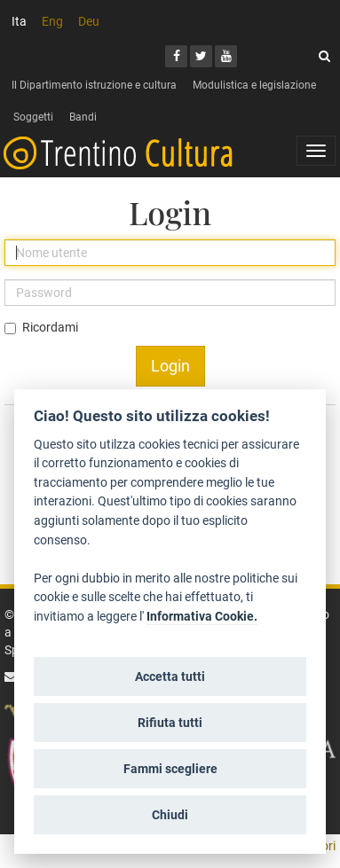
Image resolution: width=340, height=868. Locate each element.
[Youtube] (226, 56)
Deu (89, 21)
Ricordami (50, 327)
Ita (19, 21)
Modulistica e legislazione (254, 85)
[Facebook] (176, 56)
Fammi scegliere (170, 769)
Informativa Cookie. (202, 617)
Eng (52, 21)
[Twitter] (201, 56)
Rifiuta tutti (170, 723)
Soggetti (33, 117)
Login (170, 366)
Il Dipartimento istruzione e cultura (94, 85)
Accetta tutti (170, 676)
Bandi (83, 117)
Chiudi (170, 815)
